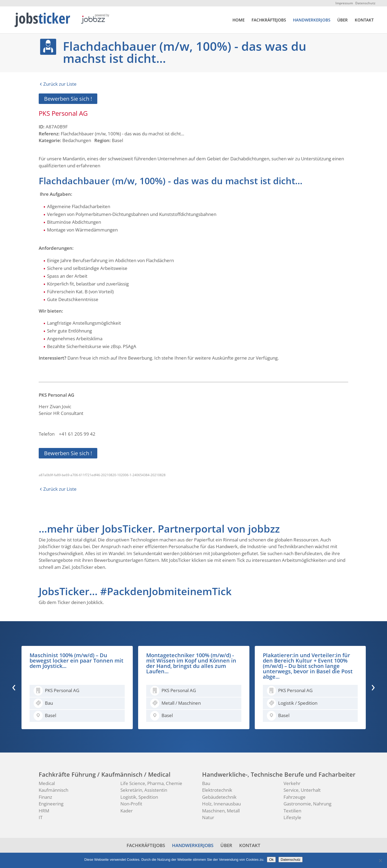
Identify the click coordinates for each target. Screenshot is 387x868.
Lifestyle (292, 817)
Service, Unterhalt (302, 790)
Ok (271, 860)
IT (41, 817)
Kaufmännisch (53, 790)
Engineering (51, 804)
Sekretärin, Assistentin (144, 790)
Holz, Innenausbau (221, 804)
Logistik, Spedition (139, 797)
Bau (206, 783)
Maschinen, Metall (221, 811)
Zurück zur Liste (60, 84)
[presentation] (14, 686)
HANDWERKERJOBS (312, 20)
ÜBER (343, 20)
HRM (44, 811)
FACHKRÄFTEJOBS (269, 20)
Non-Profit (131, 804)
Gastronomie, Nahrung (307, 804)
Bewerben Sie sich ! (68, 99)
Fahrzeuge (295, 797)
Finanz (45, 797)
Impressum (344, 3)
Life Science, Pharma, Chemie (151, 783)
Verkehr (292, 783)
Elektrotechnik (217, 790)
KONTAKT (364, 20)
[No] (380, 860)
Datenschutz (365, 3)
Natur (208, 817)
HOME (239, 20)
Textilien (292, 811)
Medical (47, 783)
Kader (127, 811)
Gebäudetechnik (219, 797)
